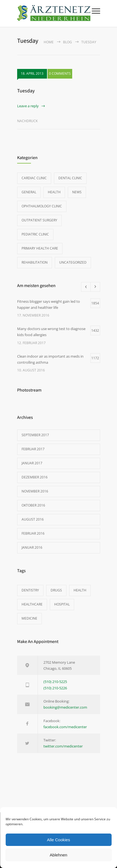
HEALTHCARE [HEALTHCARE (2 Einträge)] (32, 604)
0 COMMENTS (60, 73)
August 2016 (33, 519)
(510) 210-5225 (55, 682)
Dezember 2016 (35, 477)
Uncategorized (73, 262)
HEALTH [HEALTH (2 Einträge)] (80, 590)
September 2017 (35, 435)
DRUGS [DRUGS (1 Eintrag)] (56, 590)
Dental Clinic (70, 178)
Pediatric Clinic (35, 234)
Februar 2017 (33, 449)
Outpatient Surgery (39, 220)
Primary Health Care (40, 248)
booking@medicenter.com (65, 707)
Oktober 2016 (33, 505)
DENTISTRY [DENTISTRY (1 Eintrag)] (30, 590)
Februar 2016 (33, 533)
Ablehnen (58, 855)
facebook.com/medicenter (65, 727)
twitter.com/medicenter (63, 746)
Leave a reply (28, 106)
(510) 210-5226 (55, 688)
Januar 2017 (32, 463)
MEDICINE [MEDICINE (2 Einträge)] (29, 618)
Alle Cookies (58, 840)
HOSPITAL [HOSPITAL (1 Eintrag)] (62, 604)
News (77, 192)
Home (49, 42)
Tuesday (26, 91)
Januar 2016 (32, 547)
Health (54, 192)
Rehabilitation (35, 262)
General (29, 192)
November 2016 (35, 491)
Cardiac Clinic (34, 178)
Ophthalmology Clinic (42, 206)
